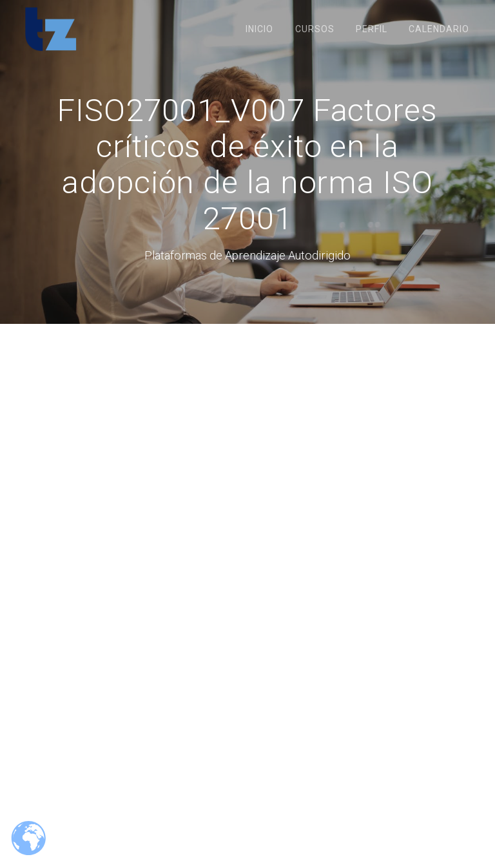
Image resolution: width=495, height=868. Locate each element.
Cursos (315, 29)
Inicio (259, 29)
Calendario (439, 29)
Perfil (372, 29)
